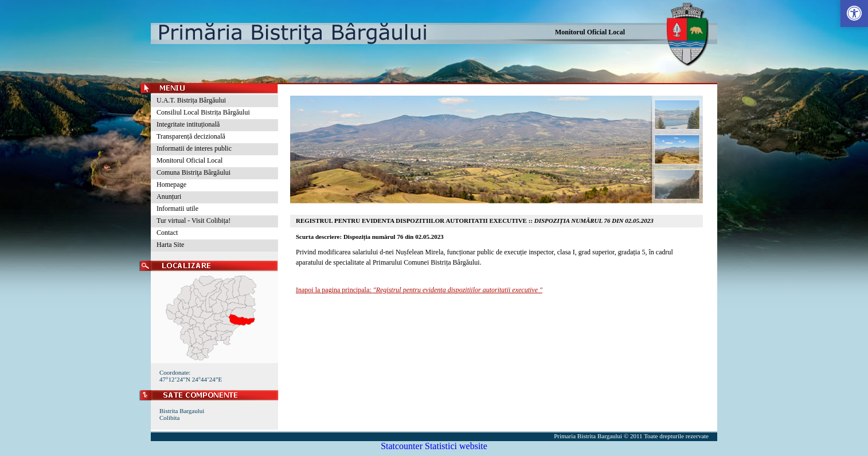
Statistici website (456, 446)
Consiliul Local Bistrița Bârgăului (203, 112)
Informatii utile (177, 209)
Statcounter (402, 446)
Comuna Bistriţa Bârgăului (193, 172)
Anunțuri (169, 196)
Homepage (171, 184)
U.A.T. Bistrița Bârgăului (191, 100)
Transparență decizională (191, 136)
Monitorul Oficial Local (590, 32)
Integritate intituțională (188, 124)
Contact (167, 233)
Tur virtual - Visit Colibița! (193, 221)
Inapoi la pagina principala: (419, 290)
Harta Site (170, 245)
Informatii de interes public (194, 148)
